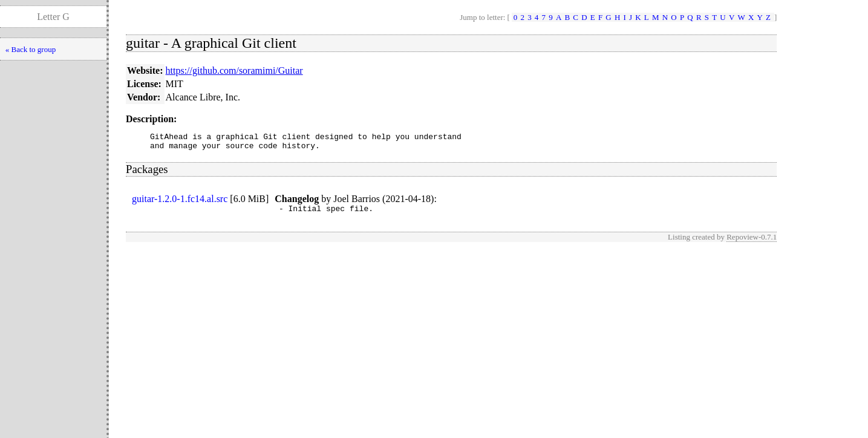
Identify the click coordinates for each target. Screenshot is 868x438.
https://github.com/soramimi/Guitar (234, 70)
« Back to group (31, 49)
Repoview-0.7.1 (752, 242)
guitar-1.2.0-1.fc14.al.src (180, 202)
